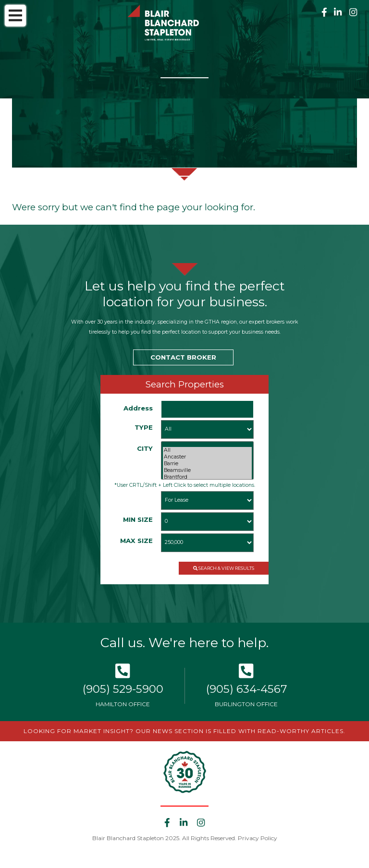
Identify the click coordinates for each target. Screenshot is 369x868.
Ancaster (207, 457)
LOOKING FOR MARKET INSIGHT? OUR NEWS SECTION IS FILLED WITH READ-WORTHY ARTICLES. (184, 731)
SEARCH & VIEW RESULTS (224, 568)
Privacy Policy (258, 838)
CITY (145, 448)
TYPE (144, 427)
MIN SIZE (138, 519)
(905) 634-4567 (246, 689)
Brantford (207, 477)
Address (138, 408)
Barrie (207, 464)
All (207, 450)
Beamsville (207, 470)
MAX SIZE (136, 541)
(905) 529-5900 (123, 689)
